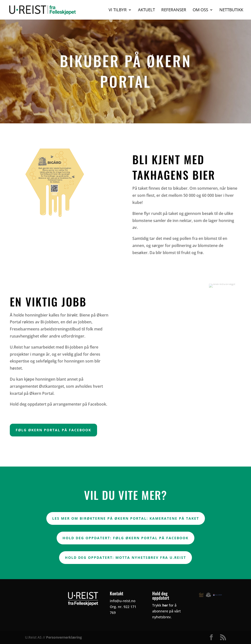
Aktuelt (146, 10)
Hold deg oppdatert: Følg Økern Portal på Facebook (125, 538)
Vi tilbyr (118, 10)
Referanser (174, 10)
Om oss (200, 10)
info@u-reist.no (123, 601)
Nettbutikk (231, 10)
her (165, 605)
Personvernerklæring (64, 637)
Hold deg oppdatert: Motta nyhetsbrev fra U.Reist (125, 557)
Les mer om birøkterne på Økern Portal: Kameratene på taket (126, 518)
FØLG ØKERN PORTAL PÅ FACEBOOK (53, 430)
